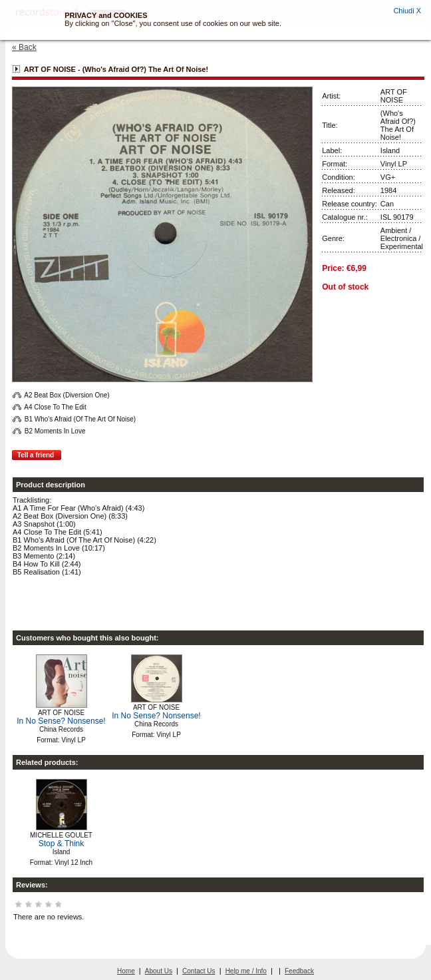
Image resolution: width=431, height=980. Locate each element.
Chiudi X (407, 11)
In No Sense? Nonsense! (61, 721)
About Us (159, 971)
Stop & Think (61, 844)
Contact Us (199, 971)
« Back (24, 47)
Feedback (299, 971)
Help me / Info (246, 971)
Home (126, 971)
